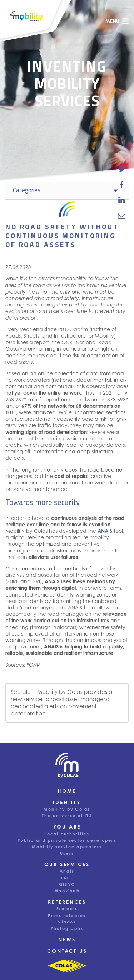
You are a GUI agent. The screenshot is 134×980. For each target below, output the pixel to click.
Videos (67, 922)
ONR (67, 342)
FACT (67, 878)
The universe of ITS (67, 816)
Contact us (67, 951)
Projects (67, 909)
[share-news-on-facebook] (122, 184)
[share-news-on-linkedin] (122, 200)
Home (67, 791)
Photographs (67, 928)
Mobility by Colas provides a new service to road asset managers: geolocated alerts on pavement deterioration (62, 703)
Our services (67, 864)
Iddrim (80, 329)
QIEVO (67, 884)
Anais (67, 871)
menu (117, 21)
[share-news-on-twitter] (122, 169)
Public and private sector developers (67, 840)
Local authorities (67, 834)
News (67, 939)
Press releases (67, 916)
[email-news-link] (122, 216)
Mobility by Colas (67, 809)
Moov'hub (67, 891)
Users (67, 853)
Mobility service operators (67, 847)
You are (67, 827)
